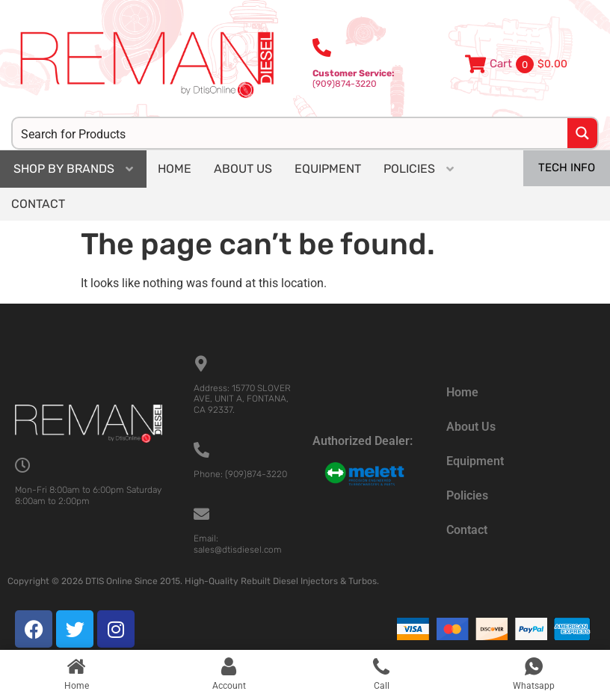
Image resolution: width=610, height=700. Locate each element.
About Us (471, 427)
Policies (467, 495)
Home (462, 392)
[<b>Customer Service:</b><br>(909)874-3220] (322, 47)
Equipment (475, 461)
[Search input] (291, 133)
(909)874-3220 (354, 79)
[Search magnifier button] (582, 133)
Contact (467, 530)
